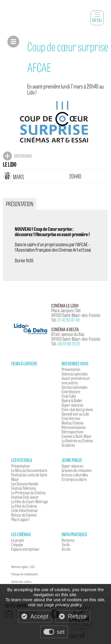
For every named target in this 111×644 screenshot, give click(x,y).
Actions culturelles (75, 475)
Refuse (77, 616)
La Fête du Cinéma (24, 506)
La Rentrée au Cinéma (77, 441)
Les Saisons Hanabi (25, 484)
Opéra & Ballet (72, 400)
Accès (66, 549)
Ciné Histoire (71, 392)
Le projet (18, 540)
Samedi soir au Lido (75, 414)
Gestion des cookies (21, 582)
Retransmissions (74, 427)
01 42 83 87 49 (69, 320)
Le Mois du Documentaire (29, 470)
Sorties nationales (74, 387)
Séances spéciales (75, 374)
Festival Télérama (24, 488)
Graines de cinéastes (77, 470)
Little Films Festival (24, 510)
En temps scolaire (74, 479)
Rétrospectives (73, 432)
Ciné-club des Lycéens (77, 409)
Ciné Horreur (71, 418)
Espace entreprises (25, 549)
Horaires (68, 540)
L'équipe (17, 544)
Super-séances (72, 405)
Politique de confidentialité (25, 574)
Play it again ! (20, 519)
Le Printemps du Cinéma (28, 493)
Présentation (71, 369)
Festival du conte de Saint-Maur (30, 477)
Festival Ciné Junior (25, 497)
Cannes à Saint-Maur (77, 436)
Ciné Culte (69, 396)
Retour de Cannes (24, 515)
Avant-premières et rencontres (76, 380)
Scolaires (68, 445)
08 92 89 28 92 (69, 344)
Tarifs (66, 544)
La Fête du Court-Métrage (30, 501)
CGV (32, 567)
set (61, 632)
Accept (39, 616)
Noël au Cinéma (73, 423)
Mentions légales (20, 567)
